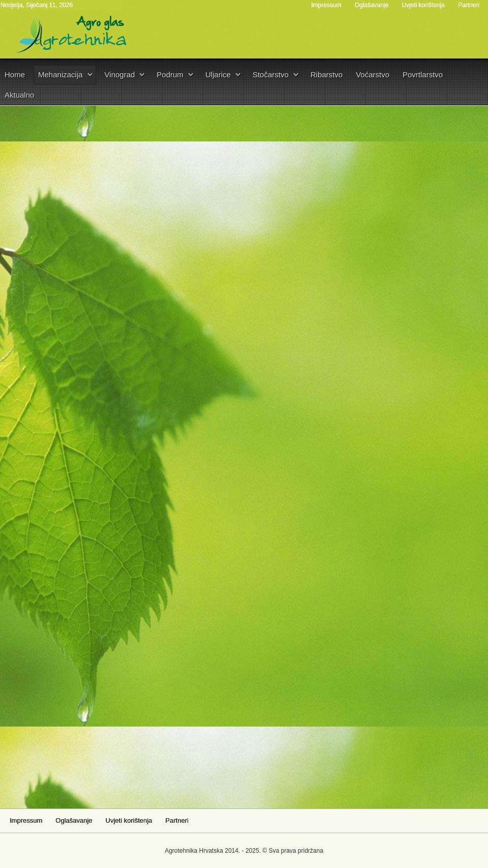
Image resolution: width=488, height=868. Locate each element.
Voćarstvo (373, 75)
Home (15, 75)
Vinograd (120, 75)
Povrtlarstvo (423, 75)
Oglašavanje (372, 5)
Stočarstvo (271, 75)
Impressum (326, 5)
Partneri (469, 5)
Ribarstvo (327, 75)
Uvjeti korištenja (423, 5)
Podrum (170, 75)
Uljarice (218, 75)
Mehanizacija (60, 75)
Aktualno (19, 95)
